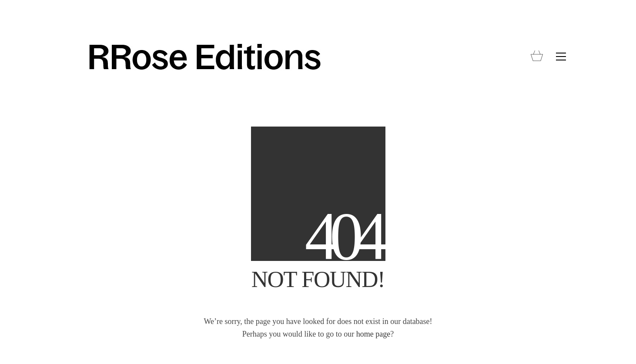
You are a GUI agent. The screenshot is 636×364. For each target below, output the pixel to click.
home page (373, 334)
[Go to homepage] (204, 57)
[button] (561, 57)
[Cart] (537, 57)
